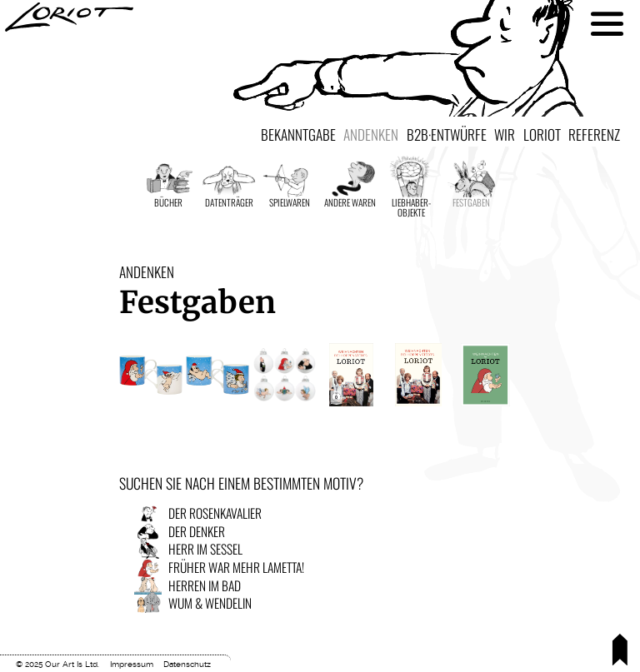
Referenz (594, 134)
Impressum (132, 664)
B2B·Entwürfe (447, 134)
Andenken (371, 134)
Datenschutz (187, 664)
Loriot (542, 134)
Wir (505, 134)
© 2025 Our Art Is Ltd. (57, 664)
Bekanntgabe (298, 134)
